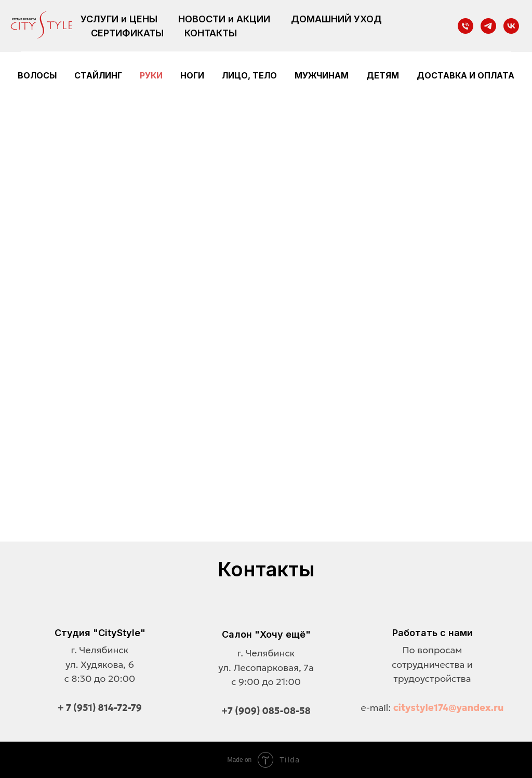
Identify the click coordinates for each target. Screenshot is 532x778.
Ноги (192, 75)
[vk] (511, 26)
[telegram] (488, 26)
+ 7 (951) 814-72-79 (100, 708)
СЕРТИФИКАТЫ (127, 33)
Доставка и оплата (465, 75)
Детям (383, 75)
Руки (151, 75)
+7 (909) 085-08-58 (266, 711)
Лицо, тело (249, 75)
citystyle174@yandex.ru (449, 708)
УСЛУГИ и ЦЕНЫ (119, 19)
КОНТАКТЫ (211, 33)
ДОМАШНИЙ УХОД (336, 19)
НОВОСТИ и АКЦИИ (224, 19)
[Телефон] (465, 26)
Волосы (37, 75)
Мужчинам (322, 75)
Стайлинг (98, 75)
